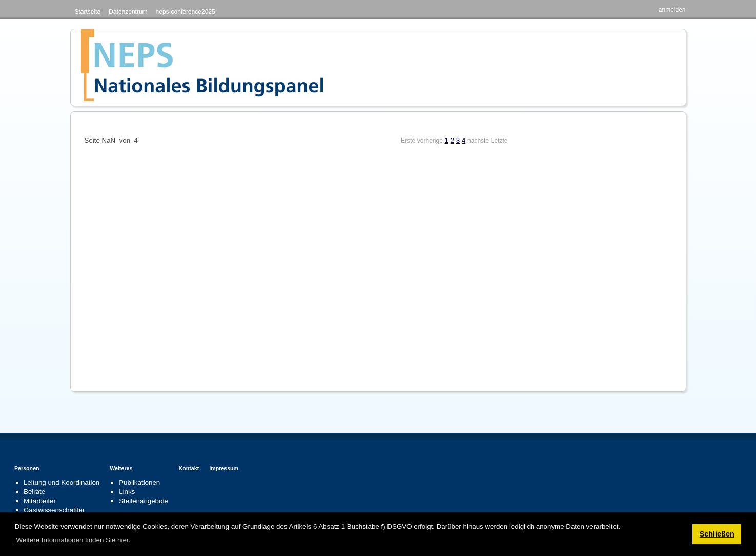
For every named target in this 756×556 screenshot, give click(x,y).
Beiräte (34, 492)
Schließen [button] (717, 534)
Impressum (224, 468)
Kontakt (189, 468)
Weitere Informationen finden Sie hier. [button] (73, 540)
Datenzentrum (128, 12)
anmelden (672, 10)
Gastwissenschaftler (54, 510)
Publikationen (139, 482)
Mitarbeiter (40, 501)
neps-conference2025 (186, 12)
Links (127, 492)
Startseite (88, 12)
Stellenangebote (144, 501)
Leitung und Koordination (62, 482)
